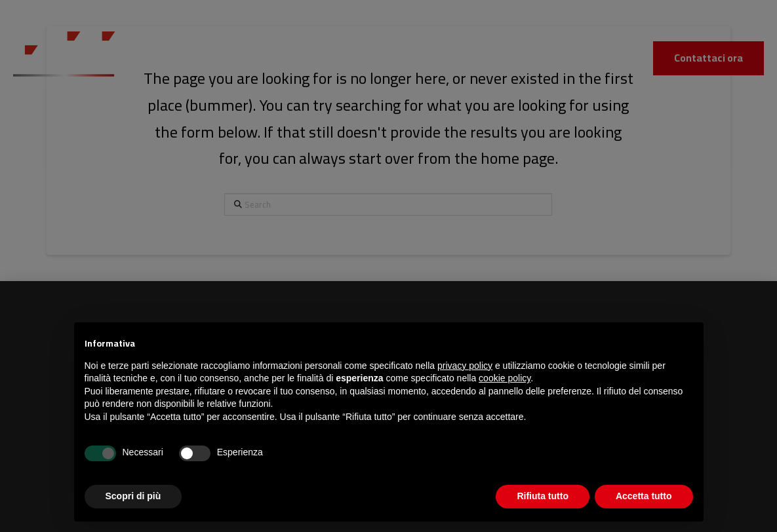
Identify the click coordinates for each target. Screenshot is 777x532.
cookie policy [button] (505, 378)
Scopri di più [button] (133, 496)
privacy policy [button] (465, 366)
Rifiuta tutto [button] (543, 496)
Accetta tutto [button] (644, 496)
